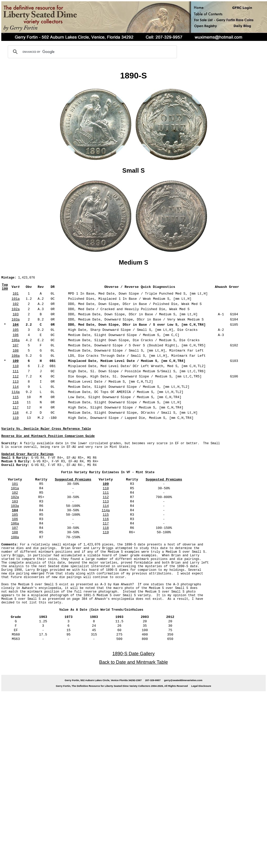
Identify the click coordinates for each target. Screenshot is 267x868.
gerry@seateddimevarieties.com (183, 707)
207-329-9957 (153, 707)
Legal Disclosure (201, 713)
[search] (92, 52)
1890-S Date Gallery (133, 681)
